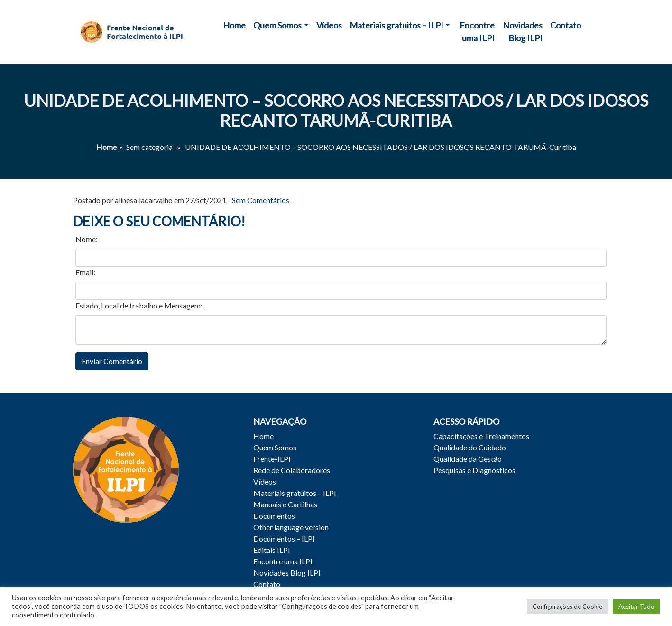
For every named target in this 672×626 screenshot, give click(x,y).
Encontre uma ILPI (477, 32)
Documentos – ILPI (284, 538)
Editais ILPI (272, 550)
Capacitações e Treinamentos (481, 436)
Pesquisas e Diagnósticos (474, 470)
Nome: (87, 239)
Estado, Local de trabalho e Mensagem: (139, 305)
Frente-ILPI (272, 459)
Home (234, 25)
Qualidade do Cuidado (470, 447)
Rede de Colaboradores (292, 470)
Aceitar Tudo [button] (636, 607)
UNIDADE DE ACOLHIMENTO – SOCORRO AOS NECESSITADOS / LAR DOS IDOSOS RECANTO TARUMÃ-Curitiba (336, 110)
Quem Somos (277, 25)
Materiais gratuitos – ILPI (396, 25)
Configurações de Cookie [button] (567, 607)
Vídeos (329, 25)
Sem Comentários (261, 200)
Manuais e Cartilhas (285, 504)
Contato (566, 25)
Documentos (274, 516)
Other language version (291, 527)
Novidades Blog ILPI (523, 32)
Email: (85, 272)
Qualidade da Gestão (468, 459)
